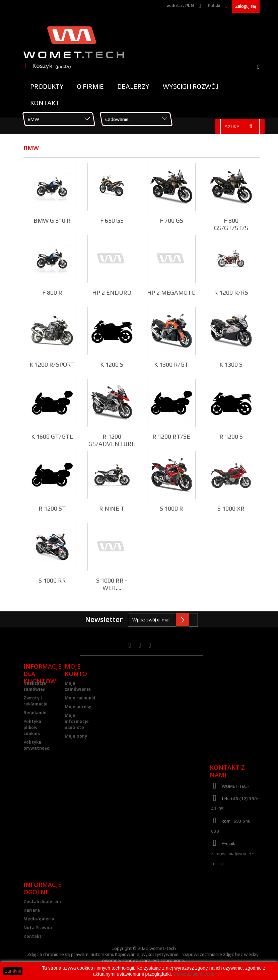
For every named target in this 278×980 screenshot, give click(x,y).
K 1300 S (231, 364)
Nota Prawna (38, 928)
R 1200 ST (52, 508)
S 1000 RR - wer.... (112, 584)
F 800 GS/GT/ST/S (231, 224)
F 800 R (52, 292)
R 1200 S (231, 436)
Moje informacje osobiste (77, 721)
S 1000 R (171, 508)
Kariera (32, 910)
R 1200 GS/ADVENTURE (112, 440)
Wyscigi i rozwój (191, 86)
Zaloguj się (246, 6)
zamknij (13, 971)
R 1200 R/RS (231, 292)
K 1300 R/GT (171, 364)
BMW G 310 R (52, 220)
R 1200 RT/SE (171, 436)
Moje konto (76, 670)
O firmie (90, 86)
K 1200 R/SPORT (52, 364)
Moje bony (76, 736)
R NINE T (112, 508)
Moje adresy (78, 707)
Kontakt (45, 103)
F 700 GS (171, 220)
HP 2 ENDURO (112, 292)
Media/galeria (39, 919)
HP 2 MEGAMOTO (171, 292)
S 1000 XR (231, 508)
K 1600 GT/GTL (52, 436)
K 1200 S (112, 364)
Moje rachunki (80, 698)
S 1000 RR (52, 580)
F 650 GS (112, 220)
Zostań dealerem (42, 901)
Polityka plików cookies (32, 727)
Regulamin (35, 713)
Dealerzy (133, 86)
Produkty (47, 86)
